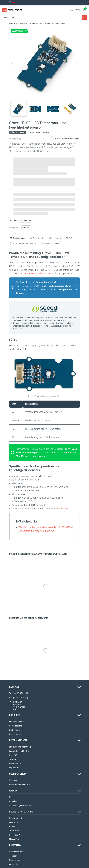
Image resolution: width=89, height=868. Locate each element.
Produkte (15, 715)
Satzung (13, 759)
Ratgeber (13, 801)
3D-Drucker (14, 831)
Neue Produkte (16, 726)
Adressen (13, 856)
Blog (11, 797)
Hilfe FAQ (13, 755)
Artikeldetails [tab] (37, 238)
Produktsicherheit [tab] (50, 244)
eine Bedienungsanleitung (56, 286)
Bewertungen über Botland (21, 785)
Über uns (13, 780)
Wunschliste (14, 864)
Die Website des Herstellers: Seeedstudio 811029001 (46, 527)
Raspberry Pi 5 (15, 818)
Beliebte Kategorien (21, 812)
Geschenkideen (16, 734)
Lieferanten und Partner (19, 751)
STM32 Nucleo (23, 456)
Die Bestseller (15, 730)
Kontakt (14, 687)
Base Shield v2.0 (65, 509)
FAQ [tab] (69, 238)
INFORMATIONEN (18, 740)
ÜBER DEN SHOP (17, 774)
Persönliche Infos (17, 852)
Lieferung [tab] (55, 238)
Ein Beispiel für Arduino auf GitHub (36, 531)
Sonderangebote (16, 722)
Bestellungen (15, 860)
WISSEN (13, 791)
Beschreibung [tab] (17, 238)
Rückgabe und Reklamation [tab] (23, 244)
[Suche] (54, 17)
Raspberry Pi (15, 835)
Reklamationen (16, 764)
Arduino (26, 227)
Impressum (14, 768)
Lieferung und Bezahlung (20, 747)
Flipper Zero (14, 839)
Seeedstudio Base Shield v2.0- (35, 274)
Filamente (13, 822)
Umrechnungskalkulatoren (21, 806)
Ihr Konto (15, 845)
